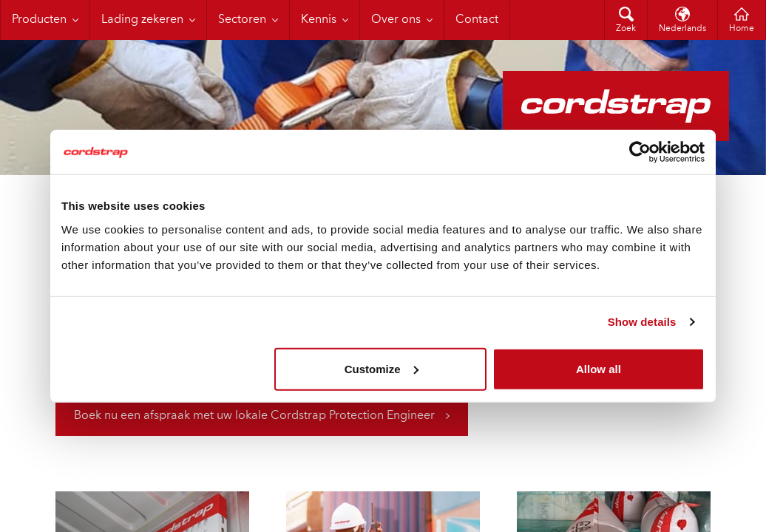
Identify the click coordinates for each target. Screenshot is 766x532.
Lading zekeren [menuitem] (142, 20)
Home (742, 29)
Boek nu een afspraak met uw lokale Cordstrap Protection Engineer (254, 416)
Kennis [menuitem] (319, 20)
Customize (382, 368)
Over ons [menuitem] (396, 20)
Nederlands (682, 29)
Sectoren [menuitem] (242, 20)
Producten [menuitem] (39, 20)
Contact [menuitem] (477, 20)
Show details (642, 322)
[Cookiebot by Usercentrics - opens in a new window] (640, 152)
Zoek (626, 29)
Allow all (599, 368)
